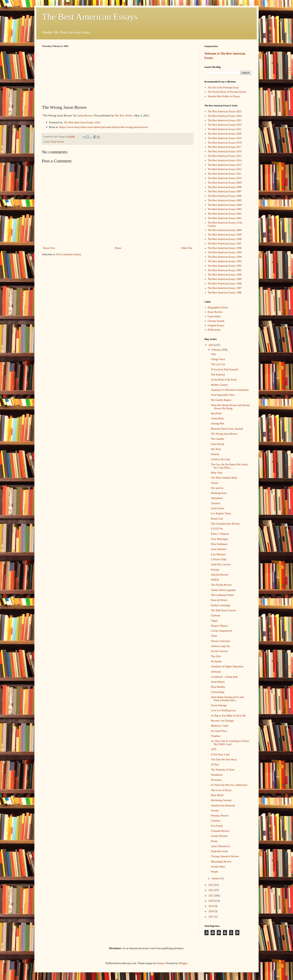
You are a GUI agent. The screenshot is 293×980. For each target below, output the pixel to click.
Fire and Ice (217, 488)
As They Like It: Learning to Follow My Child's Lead (230, 743)
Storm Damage (219, 705)
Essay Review (57, 142)
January (216, 878)
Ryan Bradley (218, 687)
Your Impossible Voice (223, 395)
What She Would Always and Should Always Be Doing (230, 407)
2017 (212, 917)
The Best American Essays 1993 (225, 261)
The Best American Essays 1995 (225, 252)
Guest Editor (214, 316)
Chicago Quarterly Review (225, 856)
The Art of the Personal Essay (223, 88)
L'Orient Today (219, 559)
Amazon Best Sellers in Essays (224, 96)
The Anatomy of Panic (223, 770)
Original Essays (216, 325)
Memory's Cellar (220, 726)
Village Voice (218, 359)
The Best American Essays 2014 (225, 160)
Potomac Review (220, 816)
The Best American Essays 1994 (225, 257)
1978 (214, 749)
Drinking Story (219, 493)
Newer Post (49, 248)
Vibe (213, 354)
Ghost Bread (218, 444)
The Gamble (218, 439)
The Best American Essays (90, 17)
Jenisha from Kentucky (223, 806)
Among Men (218, 424)
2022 (212, 890)
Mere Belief (217, 795)
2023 (212, 885)
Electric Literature (220, 641)
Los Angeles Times (221, 513)
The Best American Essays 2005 (225, 200)
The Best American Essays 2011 (225, 174)
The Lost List (218, 364)
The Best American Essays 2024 (225, 116)
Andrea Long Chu (220, 646)
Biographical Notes (218, 308)
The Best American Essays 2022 (82, 122)
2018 (212, 911)
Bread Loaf (217, 519)
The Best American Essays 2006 (225, 196)
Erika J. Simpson (220, 534)
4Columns (216, 661)
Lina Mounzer (218, 554)
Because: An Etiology (222, 721)
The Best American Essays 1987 (225, 288)
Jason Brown (85, 115)
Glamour (216, 615)
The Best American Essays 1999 (225, 235)
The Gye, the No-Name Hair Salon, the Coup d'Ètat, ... (230, 466)
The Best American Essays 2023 (225, 120)
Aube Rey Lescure (221, 564)
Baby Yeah (217, 473)
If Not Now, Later (220, 755)
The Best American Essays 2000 (225, 230)
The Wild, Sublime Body (224, 478)
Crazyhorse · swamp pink (224, 677)
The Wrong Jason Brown (224, 434)
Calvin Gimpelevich (222, 631)
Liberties (216, 821)
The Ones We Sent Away (224, 760)
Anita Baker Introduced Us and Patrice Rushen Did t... (227, 699)
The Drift (216, 656)
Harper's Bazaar (219, 626)
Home (118, 248)
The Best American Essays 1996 (225, 248)
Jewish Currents (219, 651)
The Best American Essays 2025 (225, 111)
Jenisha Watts (218, 867)
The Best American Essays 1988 (225, 284)
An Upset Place (219, 731)
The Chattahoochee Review (225, 524)
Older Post (187, 248)
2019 (212, 906)
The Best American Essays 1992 (225, 266)
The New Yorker (124, 115)
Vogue (214, 621)
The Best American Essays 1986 (225, 293)
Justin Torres (218, 508)
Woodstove (217, 775)
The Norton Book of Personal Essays (227, 92)
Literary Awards (216, 321)
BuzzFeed (216, 413)
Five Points (217, 826)
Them (214, 636)
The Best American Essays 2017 (225, 147)
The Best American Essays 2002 (225, 214)
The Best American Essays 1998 (225, 239)
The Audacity (218, 375)
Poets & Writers (219, 600)
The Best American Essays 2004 (225, 205)
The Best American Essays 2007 (225, 191)
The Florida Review (221, 585)
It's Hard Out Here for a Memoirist (229, 785)
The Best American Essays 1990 (225, 275)
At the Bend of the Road (224, 380)
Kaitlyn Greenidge (221, 605)
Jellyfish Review (220, 575)
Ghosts (215, 483)
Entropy (215, 570)
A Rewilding (218, 692)
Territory (216, 503)
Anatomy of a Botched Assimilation (230, 390)
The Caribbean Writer (222, 595)
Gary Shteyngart (220, 539)
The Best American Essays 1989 (225, 279)
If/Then (215, 765)
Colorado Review (220, 831)
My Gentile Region (221, 400)
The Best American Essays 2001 (225, 218)
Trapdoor (216, 736)
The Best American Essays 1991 (225, 270)
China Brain (217, 419)
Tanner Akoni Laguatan (223, 590)
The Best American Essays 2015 (225, 156)
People (215, 872)
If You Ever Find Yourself (225, 370)
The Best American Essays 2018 (225, 143)
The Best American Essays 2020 (225, 134)
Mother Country (219, 385)
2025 (212, 345)
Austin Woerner (219, 836)
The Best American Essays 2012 (225, 169)
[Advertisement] (118, 75)
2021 (212, 896)
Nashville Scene (219, 851)
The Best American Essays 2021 (225, 129)
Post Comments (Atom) (69, 254)
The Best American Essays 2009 (225, 183)
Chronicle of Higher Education (227, 667)
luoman (161, 963)
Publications (214, 330)
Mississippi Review (221, 862)
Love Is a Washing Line (223, 710)
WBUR (215, 580)
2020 (212, 901)
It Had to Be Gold (220, 459)
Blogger (183, 963)
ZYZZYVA (217, 529)
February (217, 350)
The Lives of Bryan (221, 790)
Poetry (214, 841)
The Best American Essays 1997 (225, 244)
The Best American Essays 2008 (225, 187)
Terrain (215, 811)
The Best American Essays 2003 (225, 209)
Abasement (217, 498)
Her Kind (216, 449)
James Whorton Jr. (221, 846)
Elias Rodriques (219, 544)
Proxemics (216, 780)
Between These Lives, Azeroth (227, 429)
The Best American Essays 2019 (225, 138)
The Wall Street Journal (223, 610)
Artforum (216, 672)
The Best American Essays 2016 (225, 151)
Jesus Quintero (219, 549)
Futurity (215, 454)
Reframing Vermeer (221, 800)
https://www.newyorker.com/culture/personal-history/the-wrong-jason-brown (104, 127)
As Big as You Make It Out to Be (228, 716)
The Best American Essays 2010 (225, 178)
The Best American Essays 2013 (225, 165)
